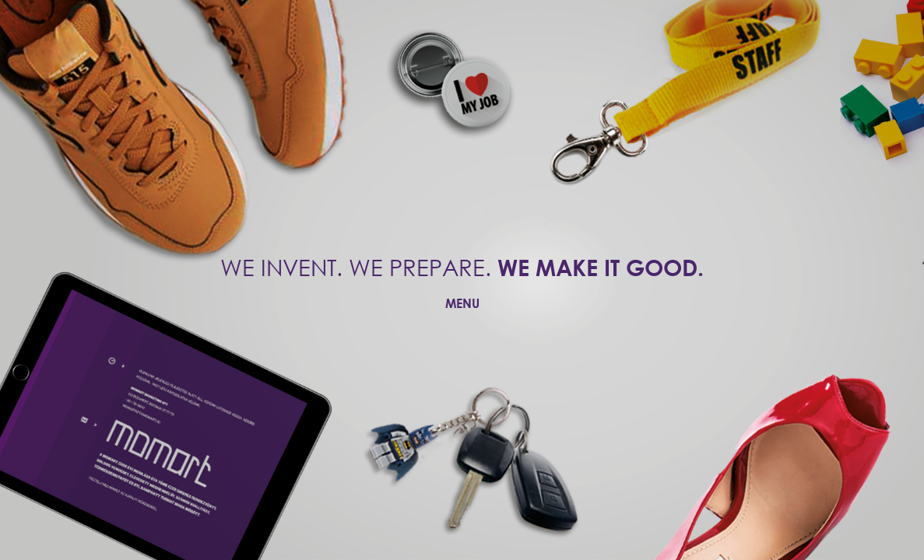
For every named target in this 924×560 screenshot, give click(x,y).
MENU (462, 303)
